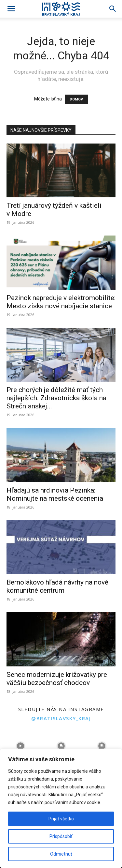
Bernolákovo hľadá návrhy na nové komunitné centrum (57, 586)
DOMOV (76, 99)
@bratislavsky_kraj (61, 718)
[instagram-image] (20, 746)
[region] (61, 808)
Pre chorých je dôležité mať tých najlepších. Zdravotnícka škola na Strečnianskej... (56, 398)
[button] (11, 9)
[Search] (113, 9)
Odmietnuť (61, 854)
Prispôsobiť (61, 836)
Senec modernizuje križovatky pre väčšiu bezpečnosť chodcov (57, 679)
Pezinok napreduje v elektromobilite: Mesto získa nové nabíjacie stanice (61, 302)
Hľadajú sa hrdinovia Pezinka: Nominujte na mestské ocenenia (55, 494)
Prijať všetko (61, 819)
